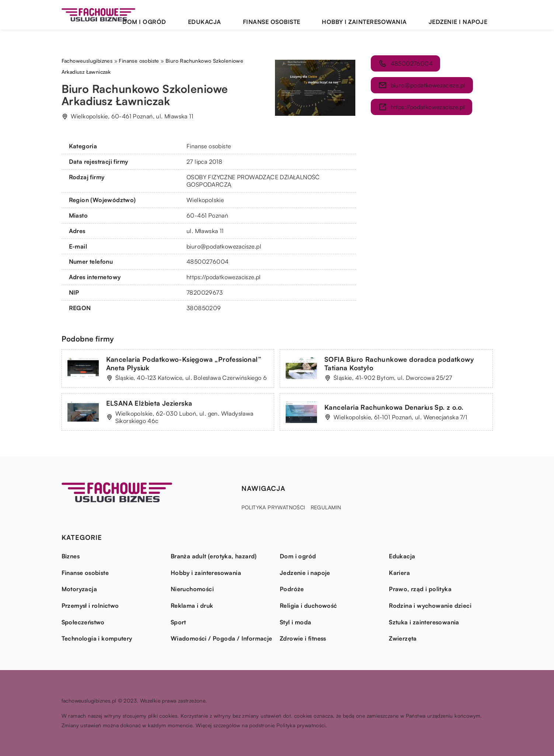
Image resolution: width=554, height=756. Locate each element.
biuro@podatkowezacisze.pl (224, 246)
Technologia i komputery (97, 638)
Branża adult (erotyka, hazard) (214, 556)
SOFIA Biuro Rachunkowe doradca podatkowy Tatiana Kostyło (399, 363)
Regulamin (326, 507)
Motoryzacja (79, 589)
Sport (178, 622)
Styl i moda (295, 622)
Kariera (399, 573)
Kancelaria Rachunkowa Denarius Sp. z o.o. (394, 407)
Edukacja (268, 15)
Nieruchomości (192, 589)
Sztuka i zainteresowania (424, 622)
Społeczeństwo (83, 622)
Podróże (292, 589)
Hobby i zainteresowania (392, 15)
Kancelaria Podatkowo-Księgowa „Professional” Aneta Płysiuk (184, 363)
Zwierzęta (403, 638)
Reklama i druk (192, 606)
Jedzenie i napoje (467, 15)
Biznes (71, 556)
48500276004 (208, 261)
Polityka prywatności (273, 507)
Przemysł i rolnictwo (90, 606)
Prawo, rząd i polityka (420, 589)
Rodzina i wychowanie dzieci (430, 606)
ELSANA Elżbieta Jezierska (149, 403)
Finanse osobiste (319, 15)
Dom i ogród (224, 15)
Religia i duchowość (309, 606)
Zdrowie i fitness (303, 638)
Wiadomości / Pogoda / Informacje (222, 638)
